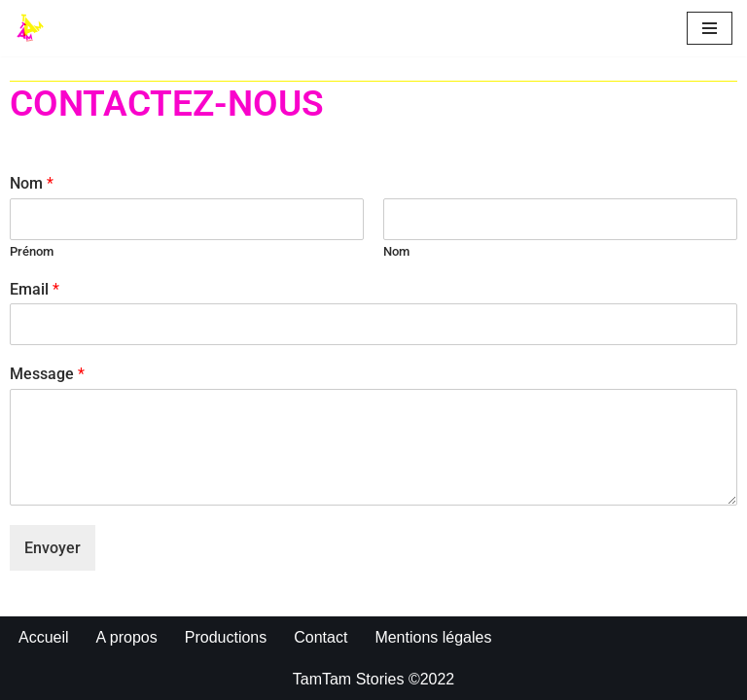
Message (47, 374)
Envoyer (53, 548)
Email (35, 289)
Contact (320, 637)
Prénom (32, 251)
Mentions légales (433, 637)
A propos (127, 637)
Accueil (44, 637)
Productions (226, 637)
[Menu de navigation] (710, 28)
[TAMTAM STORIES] (35, 28)
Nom (32, 183)
